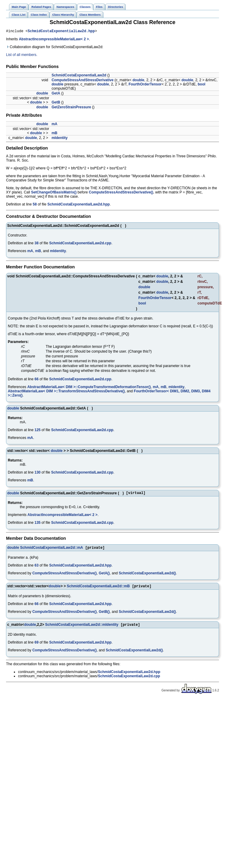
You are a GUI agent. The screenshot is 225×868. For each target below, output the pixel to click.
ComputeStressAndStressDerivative (82, 81)
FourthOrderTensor (145, 85)
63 (37, 568)
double (138, 81)
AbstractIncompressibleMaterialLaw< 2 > (54, 40)
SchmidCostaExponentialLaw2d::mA (52, 550)
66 (37, 380)
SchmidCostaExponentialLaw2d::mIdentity (82, 628)
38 (37, 244)
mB (54, 134)
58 (35, 205)
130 (38, 473)
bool (201, 85)
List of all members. (22, 56)
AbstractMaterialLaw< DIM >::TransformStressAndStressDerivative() (66, 392)
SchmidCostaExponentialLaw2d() (147, 576)
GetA (56, 94)
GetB (56, 103)
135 (38, 524)
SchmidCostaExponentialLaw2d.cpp (80, 244)
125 (38, 431)
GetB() (104, 615)
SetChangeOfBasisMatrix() (54, 193)
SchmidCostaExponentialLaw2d (79, 76)
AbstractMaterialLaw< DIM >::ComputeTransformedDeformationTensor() (89, 388)
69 (37, 646)
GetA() (104, 576)
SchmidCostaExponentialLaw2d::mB (98, 589)
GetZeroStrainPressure (71, 108)
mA (54, 125)
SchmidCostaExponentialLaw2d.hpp (61, 32)
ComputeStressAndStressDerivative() (121, 193)
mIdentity (59, 139)
